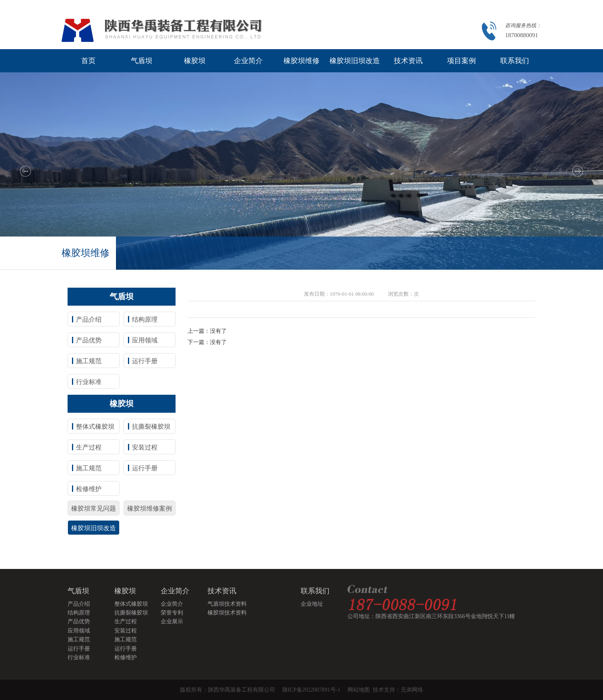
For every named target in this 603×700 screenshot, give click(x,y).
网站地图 (360, 690)
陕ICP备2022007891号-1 (311, 690)
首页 (88, 61)
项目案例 (461, 61)
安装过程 (145, 447)
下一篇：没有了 (207, 342)
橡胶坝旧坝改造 (355, 61)
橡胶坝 (195, 61)
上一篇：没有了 (207, 331)
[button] (25, 171)
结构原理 (145, 319)
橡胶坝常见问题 (94, 508)
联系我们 (515, 61)
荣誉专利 (172, 613)
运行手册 (145, 361)
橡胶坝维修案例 (150, 508)
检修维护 (89, 489)
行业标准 (89, 382)
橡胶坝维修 (301, 61)
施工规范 (89, 361)
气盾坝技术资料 (227, 604)
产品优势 (89, 340)
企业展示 (172, 621)
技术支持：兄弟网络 (398, 690)
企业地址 (312, 604)
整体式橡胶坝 (95, 427)
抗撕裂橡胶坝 (151, 427)
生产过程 (89, 447)
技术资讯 (408, 61)
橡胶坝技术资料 (227, 613)
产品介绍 (89, 319)
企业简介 (248, 61)
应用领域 (145, 340)
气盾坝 (142, 61)
